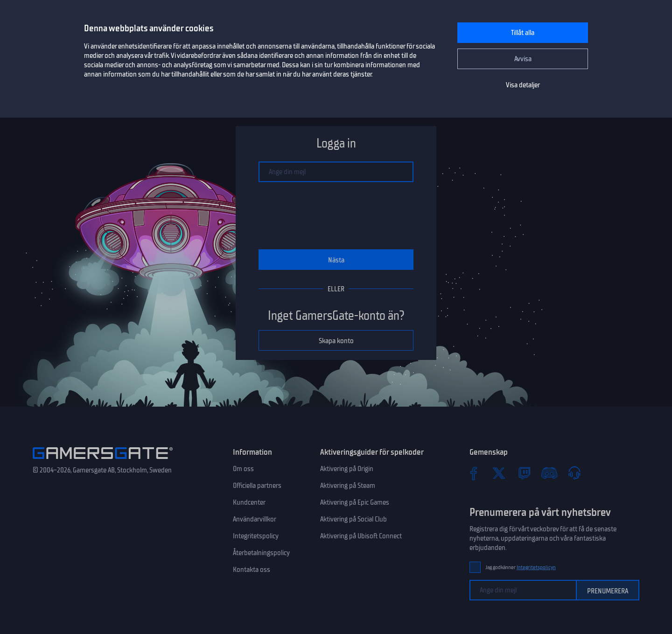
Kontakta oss (252, 570)
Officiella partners (257, 486)
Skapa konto (336, 341)
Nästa (336, 260)
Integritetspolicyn (536, 567)
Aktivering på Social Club (353, 519)
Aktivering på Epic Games (355, 502)
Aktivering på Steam (348, 486)
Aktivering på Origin (347, 469)
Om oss (243, 469)
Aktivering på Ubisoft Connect (361, 536)
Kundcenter (249, 502)
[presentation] (336, 216)
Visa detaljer (523, 85)
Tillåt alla (523, 33)
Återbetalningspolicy (261, 553)
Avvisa (523, 59)
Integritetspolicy (256, 536)
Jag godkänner (521, 567)
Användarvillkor (255, 519)
